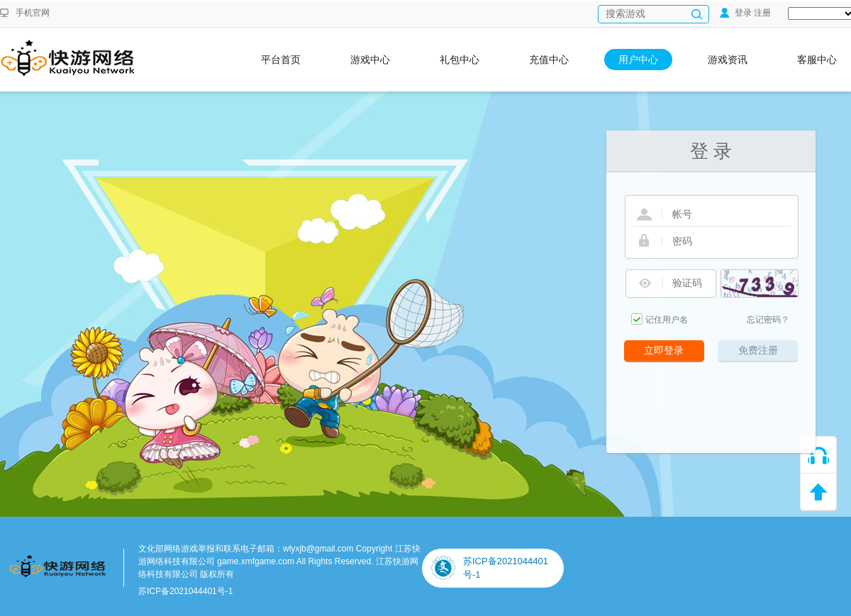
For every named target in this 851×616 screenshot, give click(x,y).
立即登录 (664, 350)
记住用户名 (667, 320)
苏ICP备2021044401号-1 (185, 591)
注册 (762, 13)
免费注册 (758, 350)
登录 (736, 13)
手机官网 (33, 13)
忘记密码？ (768, 320)
